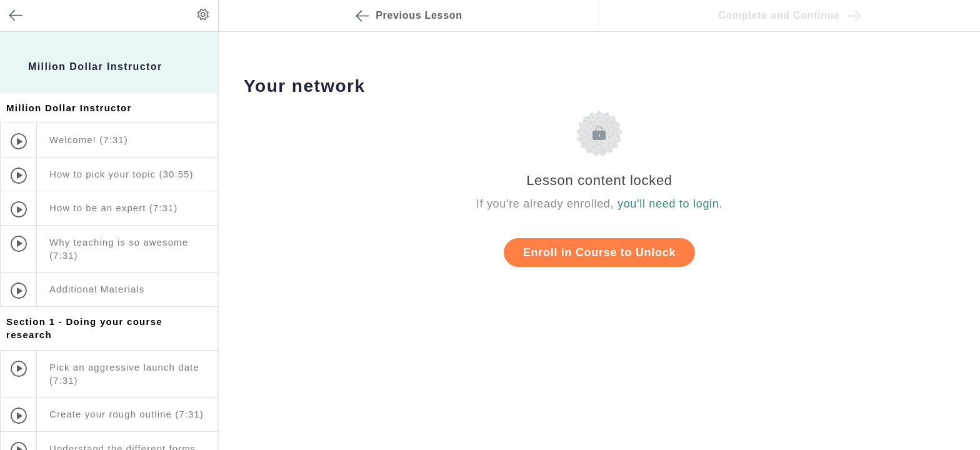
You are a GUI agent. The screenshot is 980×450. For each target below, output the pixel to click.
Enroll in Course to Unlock (599, 252)
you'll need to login (668, 204)
